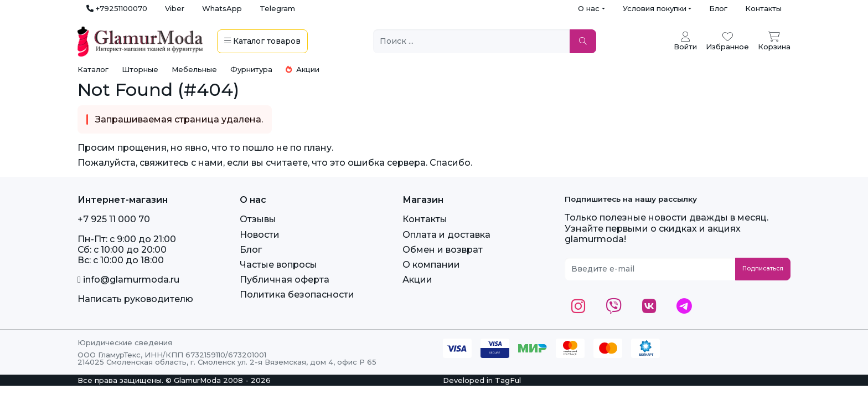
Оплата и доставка (446, 235)
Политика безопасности (297, 295)
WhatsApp (222, 8)
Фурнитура (251, 69)
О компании (431, 265)
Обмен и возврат (443, 250)
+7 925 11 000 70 (114, 219)
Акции (303, 69)
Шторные (140, 69)
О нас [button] (589, 8)
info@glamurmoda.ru (128, 280)
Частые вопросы (278, 265)
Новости (260, 235)
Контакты (763, 8)
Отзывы (258, 219)
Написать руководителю (135, 299)
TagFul (508, 380)
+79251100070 (117, 8)
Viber (175, 8)
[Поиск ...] (472, 41)
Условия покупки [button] (655, 8)
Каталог (93, 69)
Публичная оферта (285, 280)
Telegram (277, 8)
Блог (718, 8)
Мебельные (194, 69)
